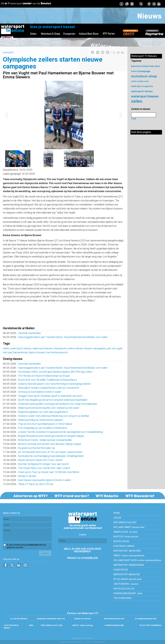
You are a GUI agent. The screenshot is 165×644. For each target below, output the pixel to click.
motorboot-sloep (144, 76)
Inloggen (62, 642)
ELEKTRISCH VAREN (124, 546)
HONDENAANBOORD (114, 625)
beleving (136, 66)
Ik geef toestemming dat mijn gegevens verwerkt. (26, 546)
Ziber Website (69, 642)
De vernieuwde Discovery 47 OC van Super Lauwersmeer (50, 452)
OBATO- (129, 556)
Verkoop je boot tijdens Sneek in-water (40, 392)
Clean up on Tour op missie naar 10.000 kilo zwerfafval (48, 472)
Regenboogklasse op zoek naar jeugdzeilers (43, 412)
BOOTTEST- (126, 537)
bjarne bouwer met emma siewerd (48, 353)
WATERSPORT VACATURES (127, 551)
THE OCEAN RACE (122, 598)
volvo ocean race (140, 81)
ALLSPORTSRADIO (19, 619)
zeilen (6, 349)
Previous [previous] (7, 115)
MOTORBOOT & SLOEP (125, 523)
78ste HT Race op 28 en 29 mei (36, 484)
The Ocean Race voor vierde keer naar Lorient (44, 468)
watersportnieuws (43, 349)
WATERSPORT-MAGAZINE (127, 575)
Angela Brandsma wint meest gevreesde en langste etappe (51, 436)
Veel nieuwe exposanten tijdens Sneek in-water (45, 480)
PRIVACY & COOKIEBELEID (82, 558)
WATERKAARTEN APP (114, 619)
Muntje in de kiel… (28, 476)
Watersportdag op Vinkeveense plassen (41, 420)
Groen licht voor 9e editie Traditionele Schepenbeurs (47, 380)
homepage (144, 71)
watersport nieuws (21, 349)
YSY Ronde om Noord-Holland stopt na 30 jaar (44, 376)
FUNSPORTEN (121, 570)
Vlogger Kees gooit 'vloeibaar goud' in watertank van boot (50, 396)
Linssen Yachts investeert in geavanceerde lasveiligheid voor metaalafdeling (60, 432)
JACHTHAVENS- (126, 584)
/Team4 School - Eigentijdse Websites (95, 642)
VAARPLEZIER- (125, 532)
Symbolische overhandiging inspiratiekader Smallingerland (51, 456)
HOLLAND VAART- (129, 527)
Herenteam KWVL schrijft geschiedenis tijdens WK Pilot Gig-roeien (55, 372)
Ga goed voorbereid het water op (37, 448)
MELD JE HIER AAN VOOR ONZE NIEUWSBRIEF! (82, 550)
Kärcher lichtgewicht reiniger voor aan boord (43, 464)
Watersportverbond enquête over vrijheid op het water (49, 408)
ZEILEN (117, 518)
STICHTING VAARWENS (150, 625)
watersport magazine (142, 86)
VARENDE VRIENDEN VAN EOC (51, 619)
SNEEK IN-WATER (82, 619)
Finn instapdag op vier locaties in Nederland (42, 428)
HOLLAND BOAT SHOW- (137, 560)
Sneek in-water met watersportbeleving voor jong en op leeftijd (53, 416)
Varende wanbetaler (30, 333)
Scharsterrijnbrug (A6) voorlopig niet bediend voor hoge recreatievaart (58, 404)
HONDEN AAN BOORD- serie (128, 593)
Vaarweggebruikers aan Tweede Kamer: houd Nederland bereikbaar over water (63, 337)
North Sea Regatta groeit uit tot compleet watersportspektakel (53, 400)
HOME (117, 513)
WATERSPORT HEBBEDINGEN (129, 565)
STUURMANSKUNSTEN (146, 619)
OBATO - (83, 625)
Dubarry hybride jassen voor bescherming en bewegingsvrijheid (54, 384)
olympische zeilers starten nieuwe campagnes (80, 349)
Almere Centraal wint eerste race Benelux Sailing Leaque (50, 444)
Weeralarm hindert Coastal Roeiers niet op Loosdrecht (50, 388)
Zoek (134, 119)
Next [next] (121, 115)
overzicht (8, 53)
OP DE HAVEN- (127, 579)
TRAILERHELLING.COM (51, 625)
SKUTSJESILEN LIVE (124, 589)
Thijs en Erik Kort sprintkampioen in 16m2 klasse (45, 424)
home (134, 71)
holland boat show (150, 66)
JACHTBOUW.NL (11, 625)
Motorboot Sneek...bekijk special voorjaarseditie (45, 440)
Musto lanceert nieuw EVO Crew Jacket (40, 460)
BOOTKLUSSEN (121, 541)
